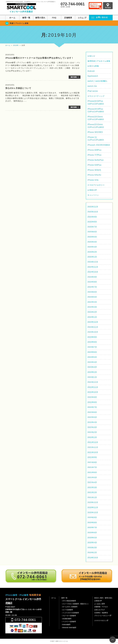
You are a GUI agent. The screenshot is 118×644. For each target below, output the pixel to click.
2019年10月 (93, 558)
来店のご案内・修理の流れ (103, 598)
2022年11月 (93, 387)
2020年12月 (93, 502)
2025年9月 (92, 217)
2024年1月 (92, 317)
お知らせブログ (100, 610)
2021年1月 (92, 497)
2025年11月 (93, 207)
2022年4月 (92, 422)
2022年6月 (92, 412)
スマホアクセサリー (96, 185)
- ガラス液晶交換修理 (69, 601)
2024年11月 (93, 267)
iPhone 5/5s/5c (94, 175)
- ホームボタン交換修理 (69, 607)
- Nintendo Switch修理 (69, 628)
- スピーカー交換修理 (69, 616)
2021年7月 (92, 467)
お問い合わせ (102, 17)
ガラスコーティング (96, 96)
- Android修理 (66, 625)
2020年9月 (92, 517)
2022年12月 (93, 382)
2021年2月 (92, 492)
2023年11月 (93, 327)
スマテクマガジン (101, 621)
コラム (82, 18)
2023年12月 (93, 322)
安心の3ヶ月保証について (18, 88)
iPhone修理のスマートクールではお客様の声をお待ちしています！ (39, 58)
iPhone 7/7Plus (95, 155)
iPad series (93, 91)
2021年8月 (92, 462)
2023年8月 (92, 342)
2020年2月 (92, 553)
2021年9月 (92, 457)
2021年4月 (92, 482)
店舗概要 (68, 18)
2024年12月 (93, 262)
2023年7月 (92, 347)
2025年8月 (92, 222)
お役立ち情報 (93, 66)
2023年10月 (93, 332)
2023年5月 (92, 357)
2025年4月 (92, 242)
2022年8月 (92, 402)
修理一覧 (26, 18)
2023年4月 (92, 362)
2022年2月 (92, 432)
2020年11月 (93, 507)
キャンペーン (93, 195)
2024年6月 (92, 292)
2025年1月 (92, 257)
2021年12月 (93, 442)
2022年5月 (92, 417)
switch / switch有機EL (97, 81)
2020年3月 (92, 548)
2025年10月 (93, 212)
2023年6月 (92, 352)
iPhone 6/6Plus (95, 165)
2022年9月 (92, 397)
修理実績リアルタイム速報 (99, 61)
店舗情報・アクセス (101, 607)
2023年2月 (92, 372)
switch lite (92, 86)
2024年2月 (92, 312)
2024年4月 (92, 302)
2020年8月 (92, 523)
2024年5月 (92, 297)
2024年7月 (92, 287)
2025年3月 (92, 247)
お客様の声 (92, 190)
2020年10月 (93, 513)
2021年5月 (92, 477)
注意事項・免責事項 (101, 613)
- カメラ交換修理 (67, 610)
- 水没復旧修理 (66, 619)
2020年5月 (92, 538)
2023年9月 (92, 337)
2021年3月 (92, 487)
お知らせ (91, 56)
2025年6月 (92, 232)
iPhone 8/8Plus (95, 150)
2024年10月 (93, 272)
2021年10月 (93, 452)
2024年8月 (92, 282)
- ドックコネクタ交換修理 (70, 613)
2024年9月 (92, 277)
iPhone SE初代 (94, 170)
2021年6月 (92, 472)
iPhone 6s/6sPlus (96, 160)
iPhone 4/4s (93, 180)
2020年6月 (92, 533)
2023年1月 (92, 377)
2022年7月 (92, 407)
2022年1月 (92, 437)
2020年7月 (92, 527)
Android (91, 71)
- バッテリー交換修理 (69, 622)
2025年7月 (92, 227)
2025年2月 (92, 252)
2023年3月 (92, 367)
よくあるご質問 (100, 604)
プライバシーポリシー (103, 616)
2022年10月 (93, 392)
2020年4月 (92, 543)
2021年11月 (93, 447)
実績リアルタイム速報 (19, 23)
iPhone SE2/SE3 (95, 132)
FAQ (54, 18)
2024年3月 (92, 307)
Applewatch (93, 76)
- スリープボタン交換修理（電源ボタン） (75, 604)
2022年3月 (92, 427)
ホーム (12, 18)
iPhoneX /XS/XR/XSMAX (99, 145)
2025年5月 (92, 237)
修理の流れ (40, 18)
